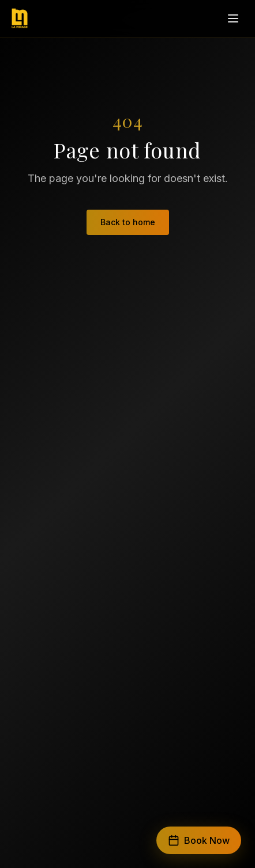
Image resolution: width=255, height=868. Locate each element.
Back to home (128, 222)
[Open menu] (233, 18)
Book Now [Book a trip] (199, 840)
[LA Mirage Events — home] (20, 18)
